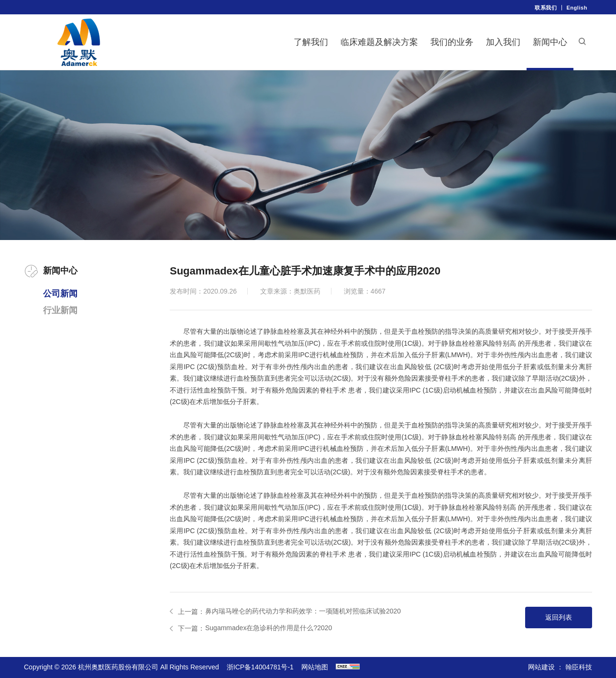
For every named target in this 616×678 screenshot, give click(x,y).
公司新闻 (60, 294)
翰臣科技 (579, 667)
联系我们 (546, 8)
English (577, 8)
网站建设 (541, 667)
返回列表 (559, 617)
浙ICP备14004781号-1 (260, 667)
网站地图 (315, 667)
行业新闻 (60, 310)
